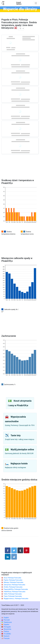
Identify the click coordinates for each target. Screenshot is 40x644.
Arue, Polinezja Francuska (12, 578)
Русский (6, 620)
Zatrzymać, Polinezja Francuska (14, 585)
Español (5, 625)
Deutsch (5, 636)
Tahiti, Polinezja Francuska (13, 594)
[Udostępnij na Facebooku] (8, 550)
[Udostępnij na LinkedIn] (8, 557)
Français (5, 638)
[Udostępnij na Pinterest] (27, 550)
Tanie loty (16, 435)
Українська (7, 622)
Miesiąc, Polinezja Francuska (14, 582)
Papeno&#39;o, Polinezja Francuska (16, 589)
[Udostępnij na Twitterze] (14, 550)
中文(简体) (6, 634)
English (5, 618)
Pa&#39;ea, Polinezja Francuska (15, 592)
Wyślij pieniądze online (22, 450)
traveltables (19, 3)
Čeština (5, 631)
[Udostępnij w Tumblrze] (20, 550)
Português (6, 627)
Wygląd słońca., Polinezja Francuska (16, 599)
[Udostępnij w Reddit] (14, 557)
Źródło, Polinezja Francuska (13, 587)
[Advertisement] (20, 169)
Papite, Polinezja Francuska (13, 580)
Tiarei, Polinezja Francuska (13, 596)
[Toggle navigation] (36, 3)
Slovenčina (6, 629)
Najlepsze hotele (19, 464)
